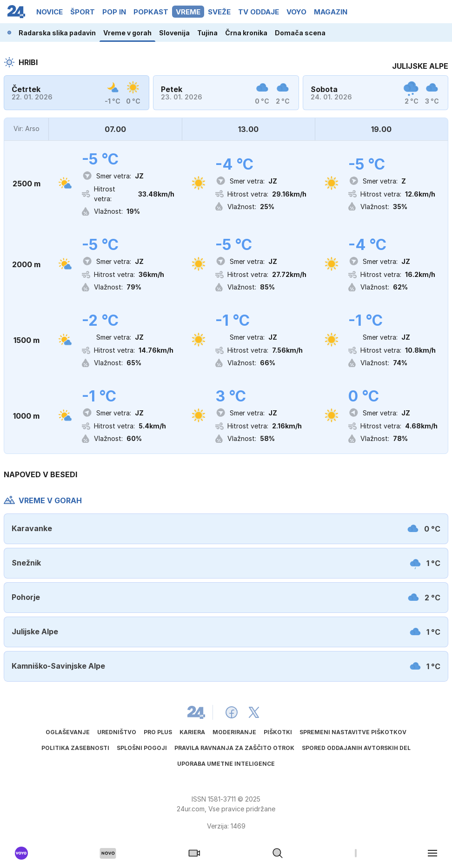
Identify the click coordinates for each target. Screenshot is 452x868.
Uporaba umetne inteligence (226, 764)
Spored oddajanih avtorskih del (356, 748)
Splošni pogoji (142, 748)
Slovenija (174, 33)
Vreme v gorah (127, 33)
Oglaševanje (68, 732)
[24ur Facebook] (232, 712)
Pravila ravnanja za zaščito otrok (234, 748)
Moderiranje (234, 732)
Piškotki (278, 732)
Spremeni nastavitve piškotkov (353, 732)
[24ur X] (254, 712)
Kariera (192, 732)
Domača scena (300, 33)
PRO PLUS (158, 732)
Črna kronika (246, 33)
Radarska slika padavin (57, 33)
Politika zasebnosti (75, 748)
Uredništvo (117, 732)
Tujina (207, 33)
